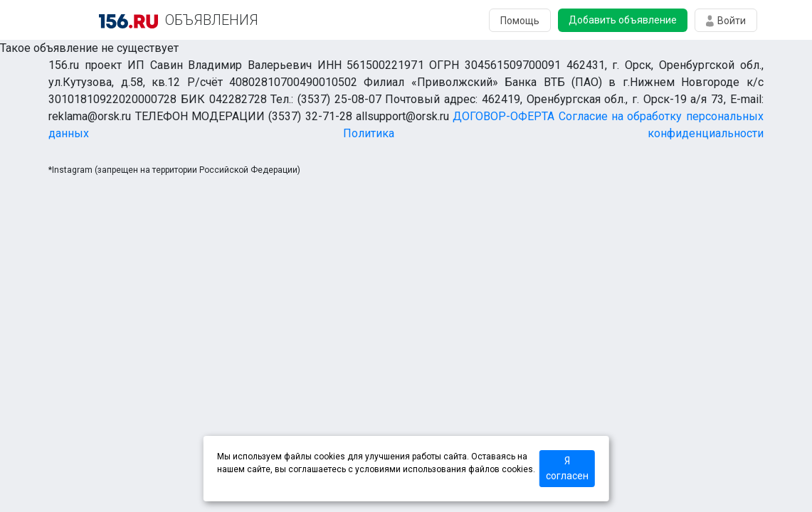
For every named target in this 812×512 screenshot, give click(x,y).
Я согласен (567, 468)
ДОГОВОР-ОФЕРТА (503, 116)
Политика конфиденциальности (553, 133)
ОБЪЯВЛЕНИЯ (212, 20)
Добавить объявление (623, 20)
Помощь (520, 21)
